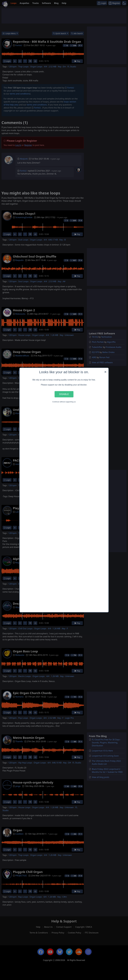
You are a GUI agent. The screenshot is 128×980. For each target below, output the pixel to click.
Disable (64, 394)
